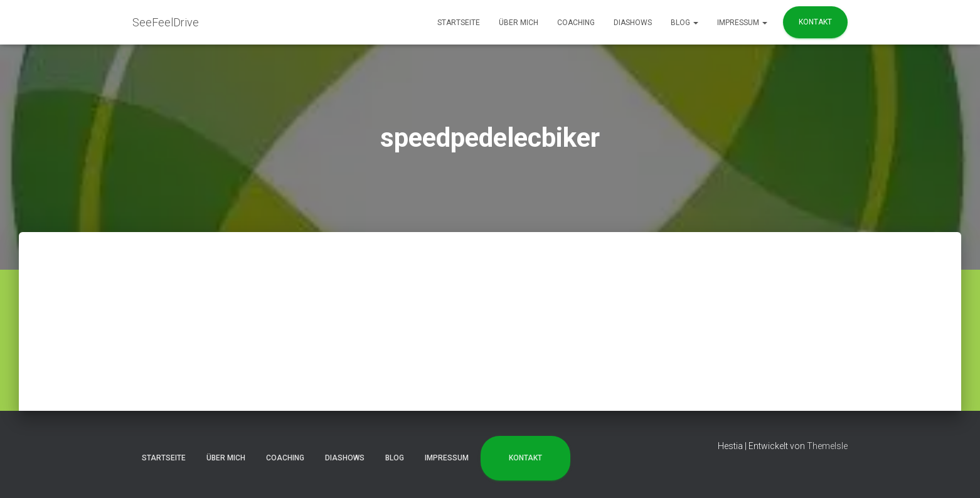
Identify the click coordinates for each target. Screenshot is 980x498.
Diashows (633, 23)
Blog (684, 23)
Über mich (519, 23)
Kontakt (815, 22)
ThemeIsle (827, 446)
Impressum (742, 23)
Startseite (459, 23)
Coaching (576, 23)
